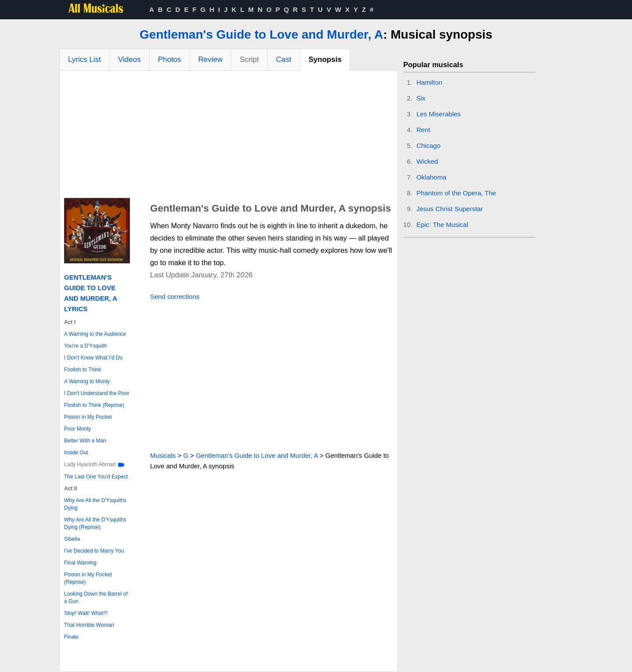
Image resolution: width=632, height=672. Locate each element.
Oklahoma (431, 177)
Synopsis (325, 59)
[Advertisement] (229, 137)
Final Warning (80, 563)
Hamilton (429, 82)
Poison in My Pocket (88, 417)
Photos (170, 59)
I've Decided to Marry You (94, 551)
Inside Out (76, 453)
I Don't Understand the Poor (97, 393)
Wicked (427, 161)
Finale (71, 637)
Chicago (429, 146)
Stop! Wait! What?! (86, 613)
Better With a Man (85, 441)
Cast (284, 59)
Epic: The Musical (442, 225)
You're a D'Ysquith (86, 346)
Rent (424, 130)
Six (421, 98)
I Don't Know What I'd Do (93, 358)
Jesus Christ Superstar (450, 209)
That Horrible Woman (89, 625)
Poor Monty (77, 429)
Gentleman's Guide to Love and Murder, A (261, 34)
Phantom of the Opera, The (456, 193)
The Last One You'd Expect (96, 477)
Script (249, 59)
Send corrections (175, 296)
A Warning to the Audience (95, 334)
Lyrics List (84, 59)
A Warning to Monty (87, 381)
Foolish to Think (83, 370)
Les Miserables (439, 114)
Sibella (72, 539)
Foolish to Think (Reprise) (94, 405)
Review (211, 59)
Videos (129, 59)
